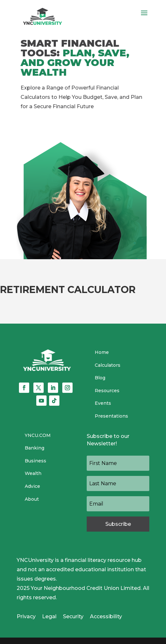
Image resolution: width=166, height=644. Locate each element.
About (32, 499)
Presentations (111, 416)
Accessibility (106, 616)
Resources (107, 391)
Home (102, 352)
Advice (32, 486)
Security (73, 616)
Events (103, 403)
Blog (100, 378)
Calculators (108, 365)
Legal (49, 616)
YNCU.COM (38, 435)
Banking (35, 448)
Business (35, 461)
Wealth (33, 473)
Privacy (26, 616)
